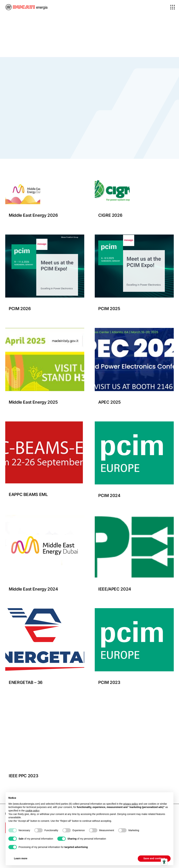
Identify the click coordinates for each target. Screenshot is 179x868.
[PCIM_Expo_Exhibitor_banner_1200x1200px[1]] (45, 236)
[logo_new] (134, 516)
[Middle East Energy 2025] (45, 329)
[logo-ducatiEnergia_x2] (27, 6)
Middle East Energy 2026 (33, 215)
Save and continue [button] (154, 858)
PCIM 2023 (109, 683)
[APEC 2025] (134, 329)
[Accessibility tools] (164, 862)
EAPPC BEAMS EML (28, 494)
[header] (45, 703)
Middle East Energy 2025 (33, 402)
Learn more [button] (21, 858)
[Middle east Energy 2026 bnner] (23, 178)
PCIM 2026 (20, 309)
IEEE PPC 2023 (23, 776)
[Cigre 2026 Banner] (112, 178)
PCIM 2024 (109, 496)
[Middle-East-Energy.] (45, 516)
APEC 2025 (110, 402)
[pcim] (134, 423)
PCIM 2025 (109, 309)
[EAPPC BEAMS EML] (44, 423)
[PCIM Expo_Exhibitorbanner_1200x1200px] (134, 236)
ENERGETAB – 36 (26, 683)
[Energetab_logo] (45, 610)
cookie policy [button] (32, 811)
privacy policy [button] (131, 804)
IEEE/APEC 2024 (115, 589)
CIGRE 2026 (110, 215)
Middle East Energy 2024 (33, 589)
